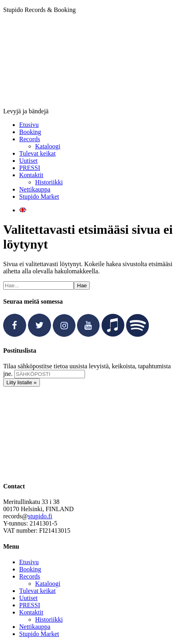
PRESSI (30, 605)
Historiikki (49, 619)
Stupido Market (39, 634)
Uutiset (28, 598)
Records (30, 576)
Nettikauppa (35, 627)
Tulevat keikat (37, 591)
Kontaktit (31, 612)
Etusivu (29, 562)
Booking (30, 569)
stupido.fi (40, 516)
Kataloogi (48, 584)
